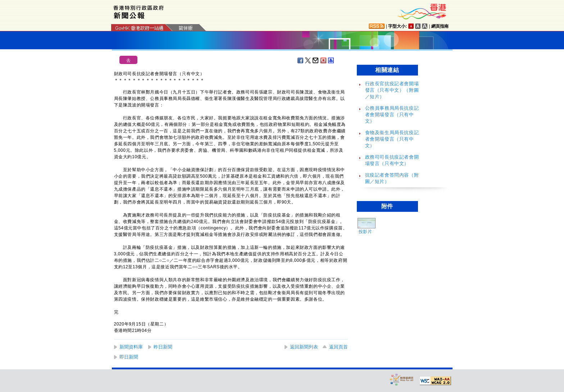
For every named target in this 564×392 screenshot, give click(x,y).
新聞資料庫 (131, 347)
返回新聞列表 (304, 347)
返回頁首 (338, 347)
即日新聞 (129, 357)
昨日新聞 (163, 347)
